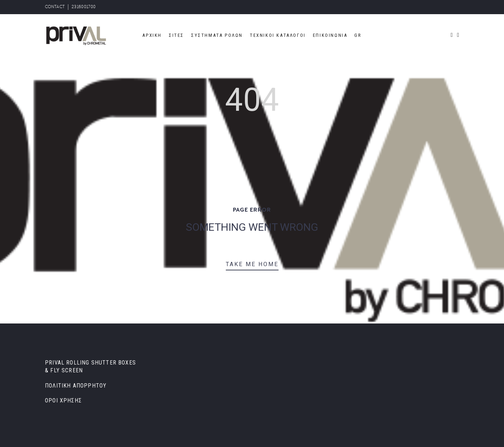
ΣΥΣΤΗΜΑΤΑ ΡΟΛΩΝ (217, 35)
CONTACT (55, 7)
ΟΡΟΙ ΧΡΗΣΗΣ (63, 400)
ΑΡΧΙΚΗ (152, 35)
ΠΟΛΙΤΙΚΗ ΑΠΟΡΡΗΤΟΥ (76, 386)
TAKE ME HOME (252, 264)
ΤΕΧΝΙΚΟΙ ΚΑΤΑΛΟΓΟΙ (278, 35)
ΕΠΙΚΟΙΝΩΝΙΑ (330, 35)
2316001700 (84, 7)
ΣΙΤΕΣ (176, 35)
